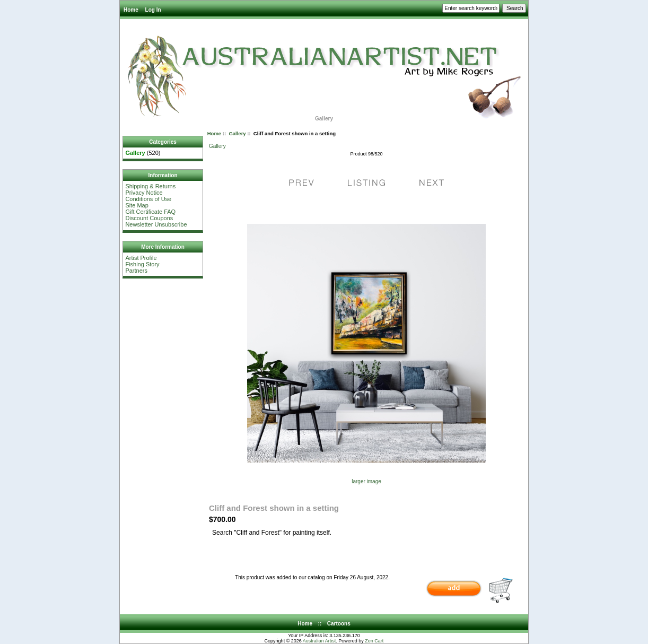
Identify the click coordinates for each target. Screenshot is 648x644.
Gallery (237, 133)
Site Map (137, 205)
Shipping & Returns (150, 186)
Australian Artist (319, 641)
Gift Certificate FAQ (150, 212)
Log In (153, 10)
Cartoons (339, 624)
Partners (136, 271)
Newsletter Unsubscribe (156, 224)
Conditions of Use (148, 199)
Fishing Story (142, 264)
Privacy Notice (144, 193)
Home (131, 10)
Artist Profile (141, 258)
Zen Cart (374, 641)
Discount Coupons (149, 218)
